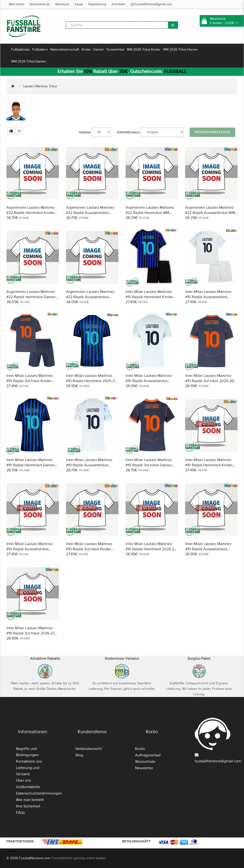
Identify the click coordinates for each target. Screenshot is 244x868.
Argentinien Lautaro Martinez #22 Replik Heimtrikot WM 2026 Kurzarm (150, 213)
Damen (99, 49)
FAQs (20, 813)
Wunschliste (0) (40, 4)
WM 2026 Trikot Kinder (144, 49)
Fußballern (40, 49)
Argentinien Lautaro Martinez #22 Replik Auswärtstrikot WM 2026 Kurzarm (210, 213)
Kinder (86, 49)
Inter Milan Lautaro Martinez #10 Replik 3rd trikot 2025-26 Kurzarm (209, 381)
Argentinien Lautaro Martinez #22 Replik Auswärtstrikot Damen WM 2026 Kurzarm (90, 297)
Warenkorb (62, 4)
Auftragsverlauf (148, 755)
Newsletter (144, 768)
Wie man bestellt (30, 800)
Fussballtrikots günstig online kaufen (79, 858)
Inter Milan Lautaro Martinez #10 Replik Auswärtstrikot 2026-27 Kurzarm (208, 549)
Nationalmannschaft (65, 49)
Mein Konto (16, 4)
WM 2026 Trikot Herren (180, 49)
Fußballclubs (20, 49)
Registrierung (97, 4)
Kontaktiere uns (29, 761)
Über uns (23, 780)
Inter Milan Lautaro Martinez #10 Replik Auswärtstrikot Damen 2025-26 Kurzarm (89, 465)
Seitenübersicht (89, 749)
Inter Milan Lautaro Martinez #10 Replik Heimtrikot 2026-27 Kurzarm (151, 549)
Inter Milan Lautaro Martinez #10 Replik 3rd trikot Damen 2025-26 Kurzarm (149, 465)
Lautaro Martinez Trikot (40, 86)
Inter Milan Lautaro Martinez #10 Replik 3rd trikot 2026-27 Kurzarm (30, 633)
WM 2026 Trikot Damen (29, 61)
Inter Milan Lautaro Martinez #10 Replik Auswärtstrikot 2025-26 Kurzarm (149, 381)
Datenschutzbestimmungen (39, 793)
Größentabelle (28, 787)
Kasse (79, 4)
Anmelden (118, 4)
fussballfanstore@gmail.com (151, 4)
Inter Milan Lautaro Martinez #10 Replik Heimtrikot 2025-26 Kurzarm (91, 381)
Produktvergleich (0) (212, 132)
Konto (140, 749)
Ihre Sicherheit (28, 806)
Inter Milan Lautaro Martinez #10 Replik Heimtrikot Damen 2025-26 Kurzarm (31, 465)
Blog (79, 755)
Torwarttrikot (115, 49)
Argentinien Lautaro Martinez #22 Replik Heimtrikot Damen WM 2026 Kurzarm (31, 297)
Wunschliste (145, 762)
